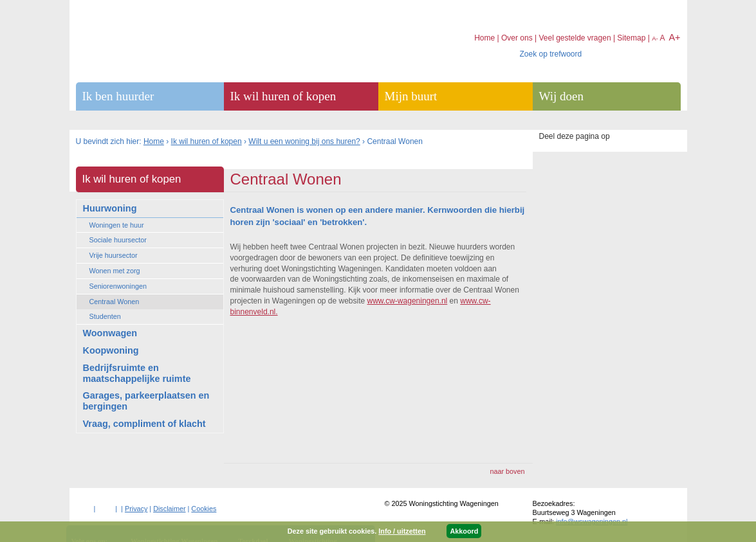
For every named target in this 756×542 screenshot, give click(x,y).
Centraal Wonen (115, 302)
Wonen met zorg (115, 271)
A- (655, 38)
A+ (674, 37)
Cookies (204, 509)
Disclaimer (169, 509)
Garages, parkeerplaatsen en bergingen (146, 401)
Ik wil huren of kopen (207, 141)
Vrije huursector (114, 255)
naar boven (507, 471)
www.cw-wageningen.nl (408, 301)
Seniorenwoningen (118, 286)
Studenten (105, 316)
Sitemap (631, 38)
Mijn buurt (411, 96)
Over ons (517, 38)
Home (154, 141)
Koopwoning (111, 350)
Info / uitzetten (402, 531)
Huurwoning (110, 208)
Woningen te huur (117, 225)
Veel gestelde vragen (575, 38)
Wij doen (561, 96)
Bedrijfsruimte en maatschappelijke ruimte (137, 373)
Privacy (136, 509)
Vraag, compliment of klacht (144, 424)
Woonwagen (110, 333)
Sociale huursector (118, 240)
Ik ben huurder (118, 96)
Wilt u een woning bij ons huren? (304, 141)
